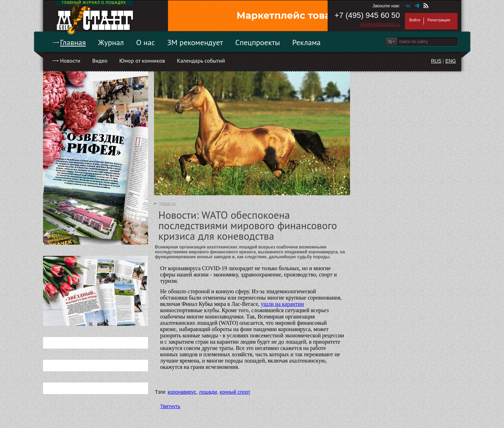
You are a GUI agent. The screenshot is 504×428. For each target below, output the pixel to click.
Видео (100, 61)
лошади (208, 392)
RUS (436, 61)
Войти (415, 20)
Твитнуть (170, 406)
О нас (146, 42)
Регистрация (439, 20)
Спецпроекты (258, 42)
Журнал (111, 42)
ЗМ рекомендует (195, 42)
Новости (70, 61)
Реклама (306, 42)
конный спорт (235, 392)
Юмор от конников (142, 61)
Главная (73, 42)
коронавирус (182, 392)
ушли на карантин (282, 304)
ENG (450, 61)
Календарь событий (201, 61)
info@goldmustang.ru (380, 24)
